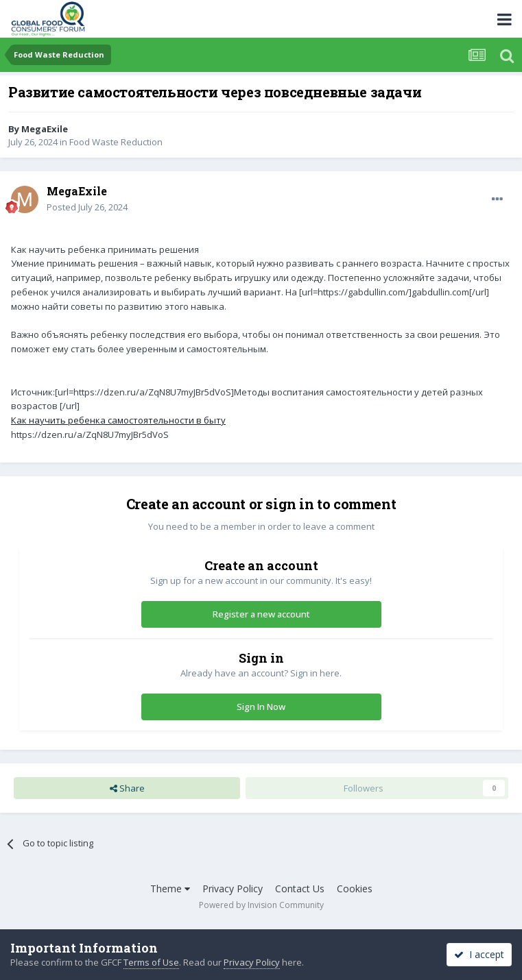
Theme (170, 889)
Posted (87, 207)
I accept (479, 954)
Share (127, 788)
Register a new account (261, 614)
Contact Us (300, 889)
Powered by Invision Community (261, 905)
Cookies (355, 889)
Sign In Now (261, 707)
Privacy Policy (233, 889)
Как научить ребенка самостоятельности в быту (118, 420)
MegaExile (45, 129)
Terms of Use (151, 962)
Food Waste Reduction (116, 142)
